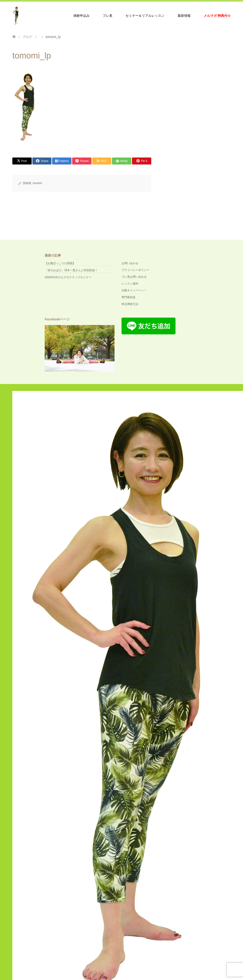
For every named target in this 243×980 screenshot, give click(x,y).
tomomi (37, 183)
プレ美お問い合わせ (134, 277)
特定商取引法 (130, 304)
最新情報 (184, 16)
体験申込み (81, 16)
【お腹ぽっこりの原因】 (60, 263)
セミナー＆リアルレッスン (145, 16)
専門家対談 (128, 297)
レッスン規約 (130, 284)
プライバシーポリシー (135, 270)
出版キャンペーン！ (134, 290)
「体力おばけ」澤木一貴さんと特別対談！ (71, 270)
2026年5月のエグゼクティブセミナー (68, 277)
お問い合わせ (130, 263)
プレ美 (108, 16)
